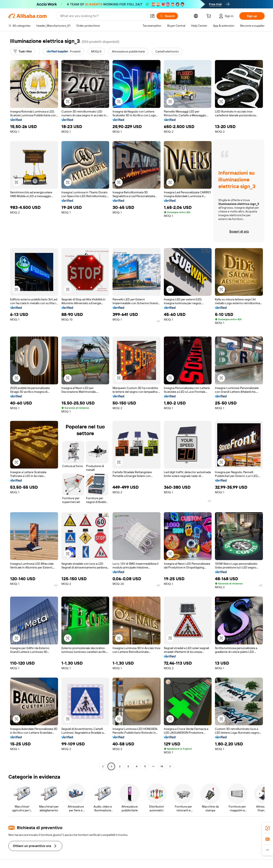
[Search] (167, 16)
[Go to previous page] (103, 766)
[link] (268, 828)
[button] (152, 16)
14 (162, 766)
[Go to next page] (170, 766)
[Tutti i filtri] (23, 51)
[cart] (209, 17)
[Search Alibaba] (103, 16)
